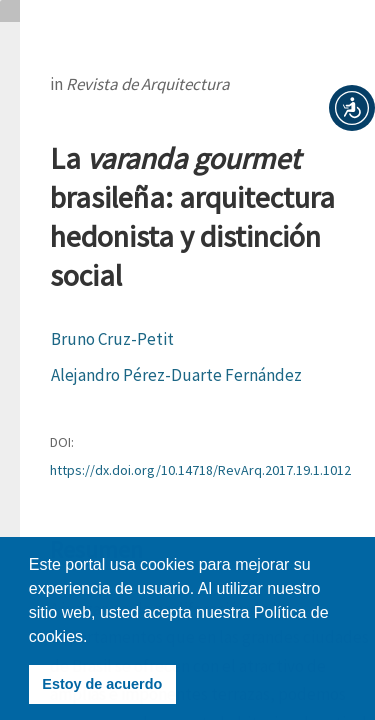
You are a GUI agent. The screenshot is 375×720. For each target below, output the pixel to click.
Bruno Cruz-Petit (112, 339)
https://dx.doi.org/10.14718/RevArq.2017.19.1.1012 (200, 470)
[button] (352, 108)
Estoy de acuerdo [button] (102, 684)
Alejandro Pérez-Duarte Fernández (176, 375)
